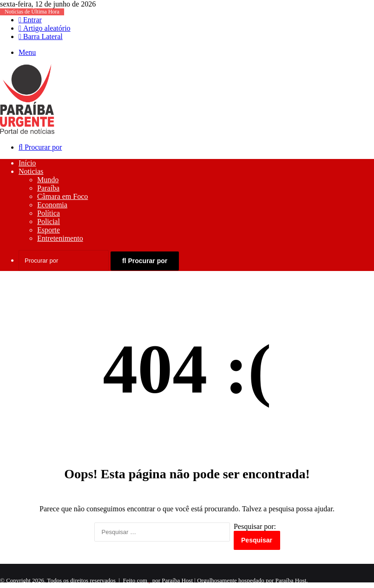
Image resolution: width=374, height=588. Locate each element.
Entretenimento (60, 238)
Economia (52, 205)
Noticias (31, 171)
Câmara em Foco (62, 196)
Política (49, 213)
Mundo (48, 180)
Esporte (49, 230)
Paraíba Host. (292, 580)
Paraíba (48, 188)
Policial (49, 221)
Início (27, 163)
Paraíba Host (177, 580)
